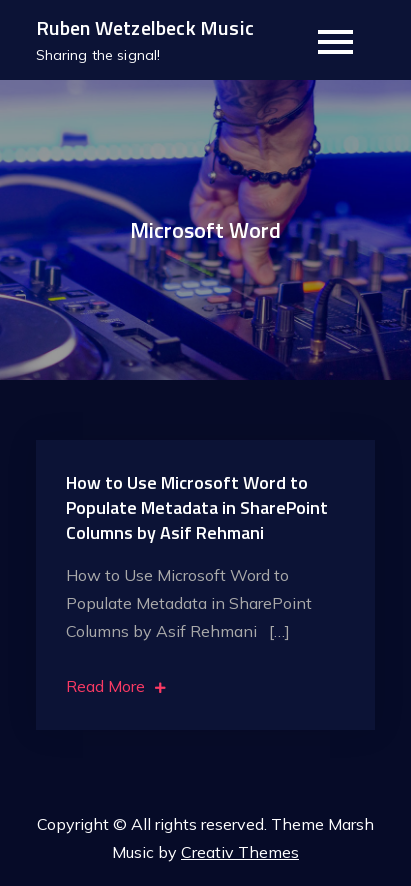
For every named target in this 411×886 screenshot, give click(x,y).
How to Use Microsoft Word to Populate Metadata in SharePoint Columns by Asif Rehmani (197, 507)
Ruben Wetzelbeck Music (145, 27)
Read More (116, 686)
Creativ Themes (240, 852)
